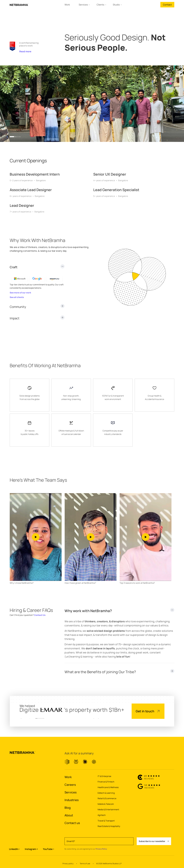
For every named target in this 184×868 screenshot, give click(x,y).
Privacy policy (68, 863)
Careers (70, 785)
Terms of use (85, 863)
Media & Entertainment (108, 809)
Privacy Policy (101, 849)
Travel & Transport (106, 821)
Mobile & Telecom (106, 804)
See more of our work (20, 293)
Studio (116, 5)
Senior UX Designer (110, 174)
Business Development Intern (35, 174)
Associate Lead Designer (31, 190)
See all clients (17, 297)
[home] (19, 5)
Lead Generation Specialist (116, 190)
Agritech (102, 815)
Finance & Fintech (106, 782)
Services (83, 5)
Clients (100, 5)
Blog (68, 808)
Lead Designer (22, 205)
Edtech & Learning (106, 793)
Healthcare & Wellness (108, 787)
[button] (13, 137)
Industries (72, 800)
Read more (25, 51)
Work (67, 5)
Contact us (72, 823)
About (69, 815)
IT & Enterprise (104, 776)
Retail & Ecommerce (107, 798)
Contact (167, 5)
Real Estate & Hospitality (109, 826)
